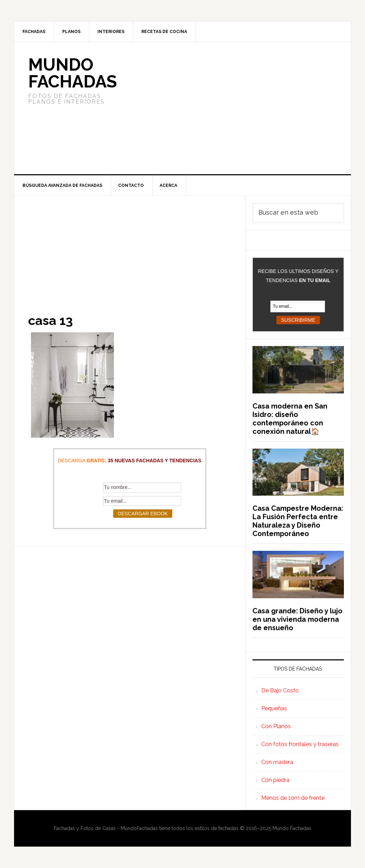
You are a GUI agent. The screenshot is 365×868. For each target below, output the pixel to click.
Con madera (277, 762)
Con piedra (275, 780)
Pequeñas (274, 708)
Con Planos (276, 726)
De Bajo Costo (280, 690)
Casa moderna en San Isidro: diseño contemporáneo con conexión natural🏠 (290, 419)
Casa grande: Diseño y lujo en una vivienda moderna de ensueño (297, 619)
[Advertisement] (235, 108)
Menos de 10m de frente (293, 798)
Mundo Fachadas (72, 73)
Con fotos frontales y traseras (300, 744)
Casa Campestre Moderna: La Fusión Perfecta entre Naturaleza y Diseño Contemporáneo (298, 521)
